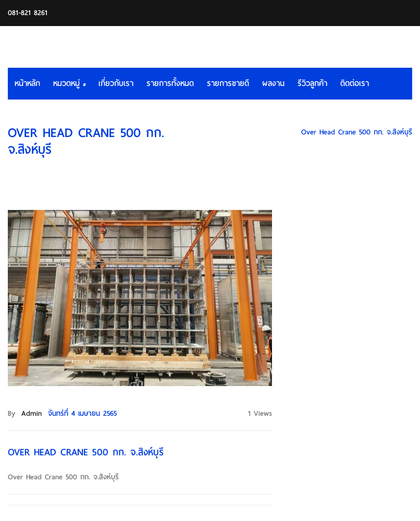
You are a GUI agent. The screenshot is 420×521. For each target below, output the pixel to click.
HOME (278, 132)
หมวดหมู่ (69, 83)
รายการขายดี (228, 83)
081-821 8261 (28, 13)
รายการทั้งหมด (170, 83)
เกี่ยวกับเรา (116, 83)
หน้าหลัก (27, 83)
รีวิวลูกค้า (312, 83)
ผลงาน (273, 83)
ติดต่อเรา (355, 83)
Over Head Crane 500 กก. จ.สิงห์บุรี (357, 132)
